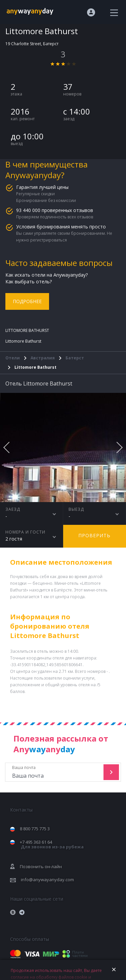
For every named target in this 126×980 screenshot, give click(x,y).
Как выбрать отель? (29, 282)
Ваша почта (55, 772)
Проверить (94, 535)
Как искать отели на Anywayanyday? (47, 275)
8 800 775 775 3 (35, 829)
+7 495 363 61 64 (52, 845)
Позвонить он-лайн (41, 866)
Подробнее (27, 301)
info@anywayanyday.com (47, 880)
